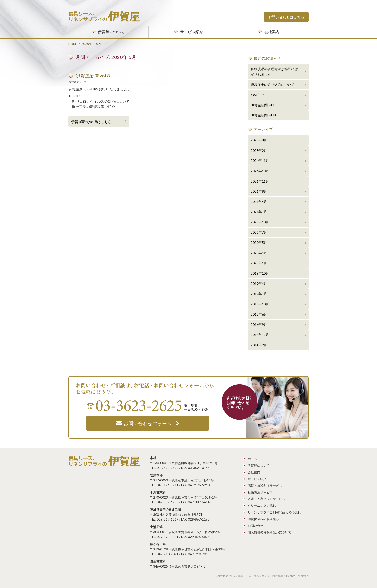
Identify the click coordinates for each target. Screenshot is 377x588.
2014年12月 (260, 335)
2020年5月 (259, 243)
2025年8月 (259, 140)
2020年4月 (259, 253)
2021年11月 (260, 181)
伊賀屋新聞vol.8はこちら (91, 122)
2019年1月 (259, 294)
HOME (73, 44)
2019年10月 (260, 273)
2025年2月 (259, 150)
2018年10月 (260, 304)
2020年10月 (260, 222)
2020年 (87, 44)
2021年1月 (259, 212)
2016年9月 (259, 325)
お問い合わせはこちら (286, 17)
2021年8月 (259, 191)
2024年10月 (260, 171)
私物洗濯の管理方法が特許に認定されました (274, 72)
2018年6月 (259, 314)
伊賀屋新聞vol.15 (264, 105)
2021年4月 (259, 202)
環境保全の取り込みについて (273, 85)
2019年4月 (259, 283)
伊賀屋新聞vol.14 (264, 115)
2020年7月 (259, 232)
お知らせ (258, 95)
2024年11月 (260, 161)
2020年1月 (259, 263)
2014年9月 (259, 345)
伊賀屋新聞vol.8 (93, 76)
